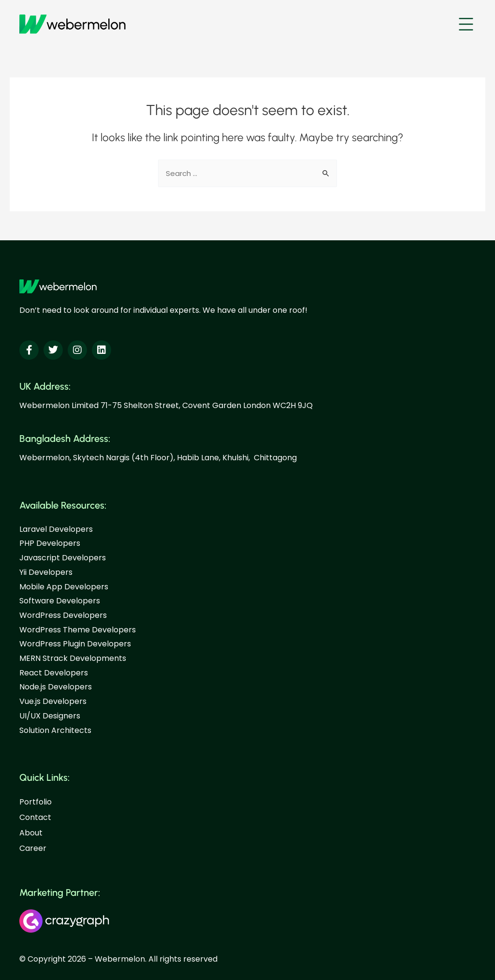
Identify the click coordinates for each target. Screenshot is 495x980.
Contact (35, 817)
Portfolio (36, 802)
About (31, 833)
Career (33, 848)
